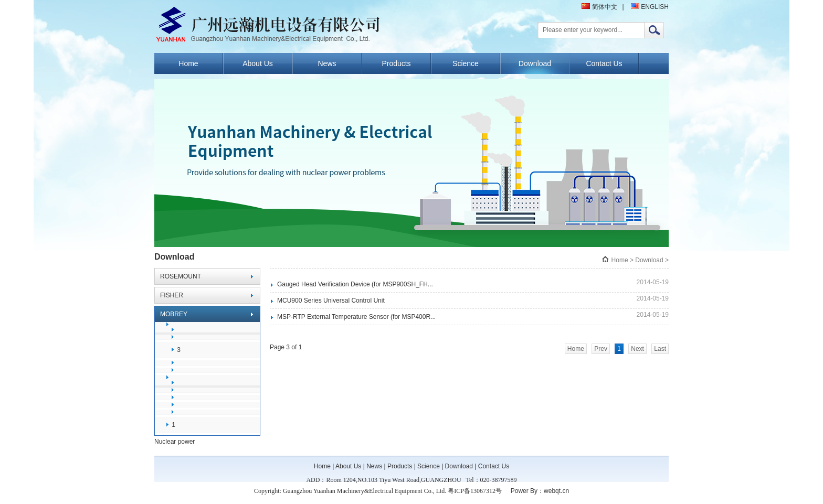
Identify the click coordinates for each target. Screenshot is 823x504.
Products (396, 63)
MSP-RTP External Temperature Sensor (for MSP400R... (356, 317)
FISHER (172, 295)
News (327, 63)
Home (188, 63)
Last (660, 349)
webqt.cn (556, 491)
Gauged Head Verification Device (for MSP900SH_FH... (355, 284)
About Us (258, 63)
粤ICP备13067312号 (475, 491)
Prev (601, 349)
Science (466, 63)
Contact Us (604, 63)
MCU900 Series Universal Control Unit (331, 301)
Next (637, 349)
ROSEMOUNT (181, 276)
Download (535, 63)
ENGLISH (650, 7)
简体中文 (599, 7)
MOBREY (174, 314)
